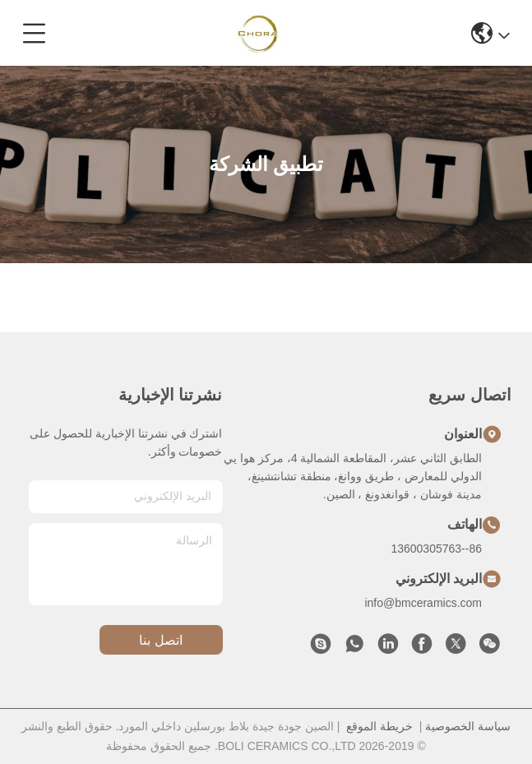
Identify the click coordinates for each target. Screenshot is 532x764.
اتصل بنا (160, 640)
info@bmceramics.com (423, 603)
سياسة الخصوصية (468, 726)
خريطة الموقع (379, 726)
